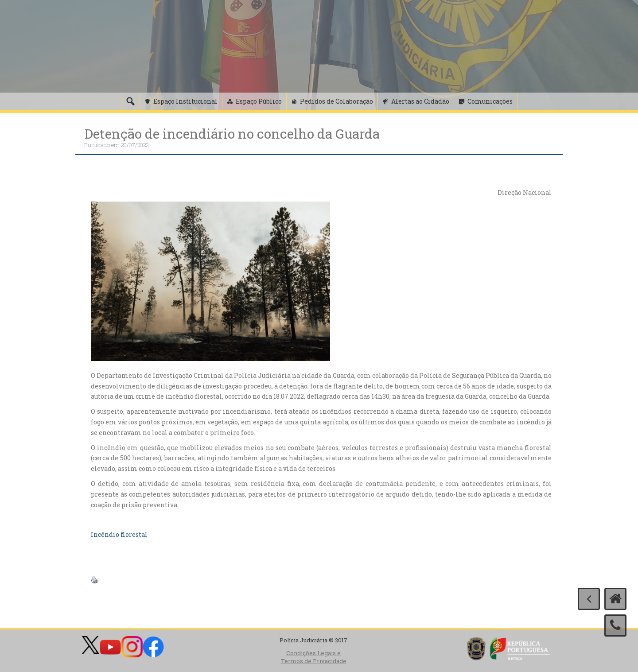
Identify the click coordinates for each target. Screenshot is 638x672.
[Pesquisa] (130, 101)
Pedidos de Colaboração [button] (337, 101)
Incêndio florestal (119, 534)
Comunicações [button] (490, 101)
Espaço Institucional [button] (185, 101)
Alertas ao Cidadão (420, 101)
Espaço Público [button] (259, 101)
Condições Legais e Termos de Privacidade (314, 657)
